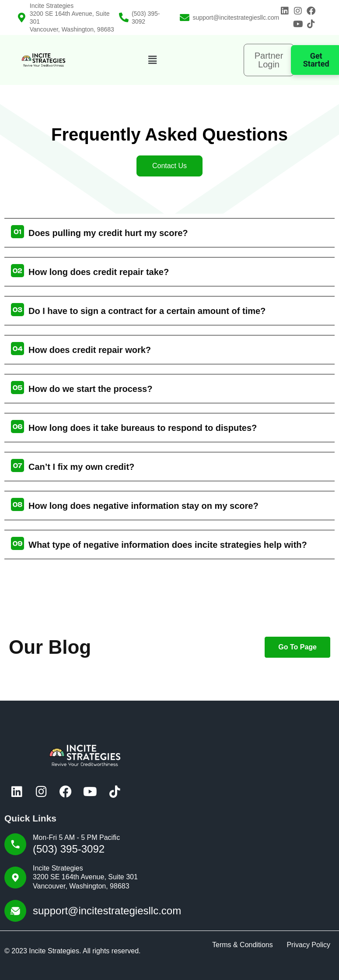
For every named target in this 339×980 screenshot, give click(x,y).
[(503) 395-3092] (124, 18)
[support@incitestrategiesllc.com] (185, 18)
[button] (152, 60)
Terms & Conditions (243, 945)
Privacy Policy (308, 945)
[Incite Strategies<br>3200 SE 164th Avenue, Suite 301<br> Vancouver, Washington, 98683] (22, 18)
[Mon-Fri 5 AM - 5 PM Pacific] (15, 844)
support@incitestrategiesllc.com (236, 18)
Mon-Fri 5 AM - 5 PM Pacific (76, 837)
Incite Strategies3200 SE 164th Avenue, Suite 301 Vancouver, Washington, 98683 (85, 877)
